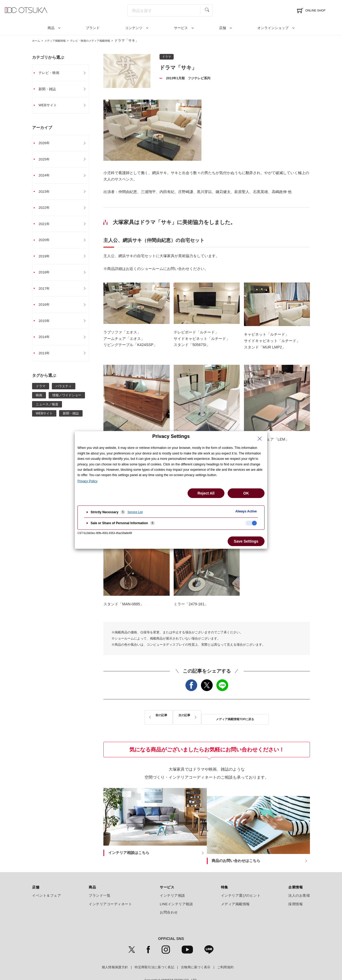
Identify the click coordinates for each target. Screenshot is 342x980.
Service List (135, 512)
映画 (39, 402)
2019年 (47, 260)
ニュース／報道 (47, 411)
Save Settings (246, 541)
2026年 (47, 144)
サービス (181, 28)
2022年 (47, 211)
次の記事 (262, 716)
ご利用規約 (226, 953)
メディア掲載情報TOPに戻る (207, 716)
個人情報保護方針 (115, 953)
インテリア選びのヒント (241, 881)
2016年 (47, 310)
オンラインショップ (273, 28)
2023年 (47, 194)
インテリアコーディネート (110, 890)
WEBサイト (51, 106)
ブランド (93, 28)
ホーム (37, 40)
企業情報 (296, 873)
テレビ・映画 (52, 73)
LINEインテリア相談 (176, 890)
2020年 (47, 244)
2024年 (47, 178)
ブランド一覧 (100, 881)
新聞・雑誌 (50, 89)
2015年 (47, 327)
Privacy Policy (88, 481)
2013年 (47, 360)
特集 (225, 873)
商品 (51, 28)
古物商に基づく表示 (196, 953)
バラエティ (64, 393)
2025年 (47, 161)
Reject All (206, 493)
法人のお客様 (299, 881)
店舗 (223, 28)
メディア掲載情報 (61, 40)
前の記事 (151, 716)
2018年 (47, 277)
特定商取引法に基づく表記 (154, 953)
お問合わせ (169, 898)
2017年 (47, 293)
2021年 (47, 227)
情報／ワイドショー (67, 402)
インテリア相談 (172, 881)
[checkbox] (251, 523)
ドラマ (41, 393)
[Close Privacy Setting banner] (260, 439)
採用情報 (296, 890)
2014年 (47, 343)
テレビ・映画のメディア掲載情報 (106, 40)
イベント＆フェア (46, 881)
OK (246, 493)
